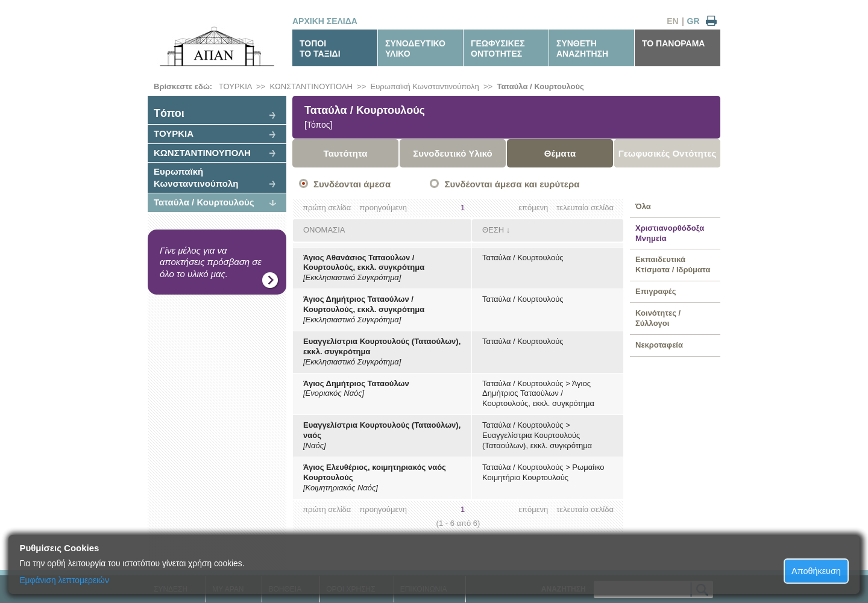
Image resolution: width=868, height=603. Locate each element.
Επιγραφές (656, 291)
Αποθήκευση (816, 571)
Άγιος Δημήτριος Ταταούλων (356, 383)
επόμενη (533, 208)
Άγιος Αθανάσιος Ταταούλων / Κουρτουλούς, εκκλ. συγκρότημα (364, 263)
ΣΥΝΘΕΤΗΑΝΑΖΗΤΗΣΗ (582, 48)
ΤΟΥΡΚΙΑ (235, 86)
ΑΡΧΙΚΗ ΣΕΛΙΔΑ (325, 21)
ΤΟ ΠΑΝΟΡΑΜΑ (673, 43)
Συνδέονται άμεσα (352, 184)
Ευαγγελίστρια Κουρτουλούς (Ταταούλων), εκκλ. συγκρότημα (537, 440)
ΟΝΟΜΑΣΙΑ (324, 230)
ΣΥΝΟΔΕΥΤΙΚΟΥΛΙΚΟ (415, 48)
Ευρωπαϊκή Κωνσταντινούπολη (425, 86)
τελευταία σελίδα (585, 208)
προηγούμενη (383, 208)
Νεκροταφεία (659, 345)
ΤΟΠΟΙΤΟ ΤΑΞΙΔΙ (320, 48)
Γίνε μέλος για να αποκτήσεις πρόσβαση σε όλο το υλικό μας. (211, 262)
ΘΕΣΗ (493, 230)
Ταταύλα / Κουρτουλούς (540, 86)
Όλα (643, 206)
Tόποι (169, 113)
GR (693, 21)
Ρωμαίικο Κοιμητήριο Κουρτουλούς (543, 472)
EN (672, 21)
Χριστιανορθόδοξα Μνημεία (670, 233)
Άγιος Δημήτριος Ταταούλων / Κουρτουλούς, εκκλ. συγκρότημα (364, 304)
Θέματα (560, 153)
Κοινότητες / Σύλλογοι (658, 318)
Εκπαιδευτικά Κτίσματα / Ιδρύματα (673, 264)
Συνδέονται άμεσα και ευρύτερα (512, 184)
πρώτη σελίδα (327, 208)
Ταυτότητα (346, 153)
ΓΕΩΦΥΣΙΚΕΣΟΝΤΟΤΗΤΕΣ (498, 48)
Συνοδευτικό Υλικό (453, 153)
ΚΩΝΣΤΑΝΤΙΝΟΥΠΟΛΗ (311, 86)
